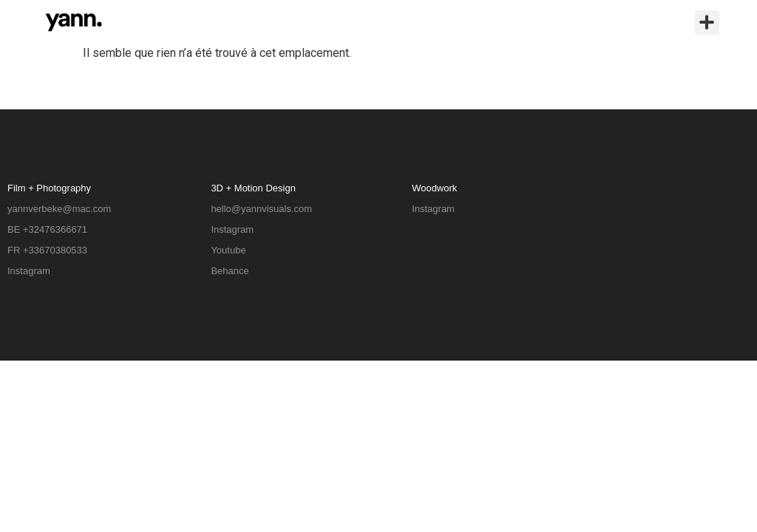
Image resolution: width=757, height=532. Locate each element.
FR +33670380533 (47, 250)
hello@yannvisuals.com (261, 209)
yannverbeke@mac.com (59, 209)
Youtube (228, 250)
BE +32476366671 (47, 229)
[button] (707, 23)
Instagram (29, 271)
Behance (230, 271)
